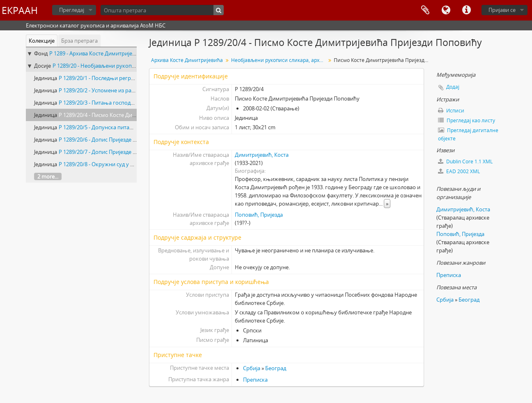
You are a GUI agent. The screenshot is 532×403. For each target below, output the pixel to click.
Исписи (451, 111)
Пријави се (502, 10)
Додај (453, 87)
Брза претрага (79, 41)
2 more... (48, 176)
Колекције (42, 41)
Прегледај (72, 10)
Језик (446, 10)
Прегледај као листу (467, 120)
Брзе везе (466, 10)
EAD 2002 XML (459, 171)
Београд (276, 368)
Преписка (255, 380)
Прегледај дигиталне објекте (468, 134)
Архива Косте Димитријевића (187, 60)
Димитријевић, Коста (262, 155)
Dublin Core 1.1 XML (465, 161)
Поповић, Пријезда (259, 215)
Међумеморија (425, 10)
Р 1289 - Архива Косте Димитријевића (97, 53)
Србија (252, 368)
